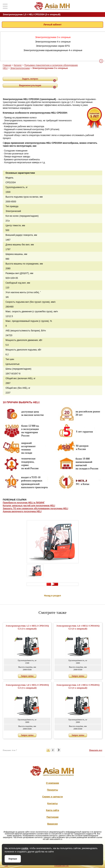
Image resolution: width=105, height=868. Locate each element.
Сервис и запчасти (52, 797)
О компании (53, 783)
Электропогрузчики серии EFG (53, 46)
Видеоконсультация (30, 85)
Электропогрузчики (20, 68)
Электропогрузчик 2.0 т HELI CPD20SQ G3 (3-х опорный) (78, 686)
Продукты (52, 790)
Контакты (53, 803)
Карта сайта (53, 810)
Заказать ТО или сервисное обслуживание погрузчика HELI (35, 509)
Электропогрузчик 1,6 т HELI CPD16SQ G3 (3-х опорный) (78, 627)
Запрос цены (27, 676)
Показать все (96, 750)
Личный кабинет (52, 25)
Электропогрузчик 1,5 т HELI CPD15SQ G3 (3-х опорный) (27, 627)
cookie (25, 848)
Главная (7, 65)
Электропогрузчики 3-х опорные (53, 37)
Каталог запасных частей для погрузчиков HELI (29, 506)
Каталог (18, 65)
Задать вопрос (30, 79)
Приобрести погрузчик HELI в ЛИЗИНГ (24, 503)
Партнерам (52, 817)
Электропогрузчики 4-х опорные (53, 42)
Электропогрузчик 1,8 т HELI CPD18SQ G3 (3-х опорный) (27, 686)
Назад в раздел (52, 596)
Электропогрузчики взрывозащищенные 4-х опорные (53, 50)
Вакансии (53, 824)
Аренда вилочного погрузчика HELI (22, 511)
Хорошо (13, 859)
